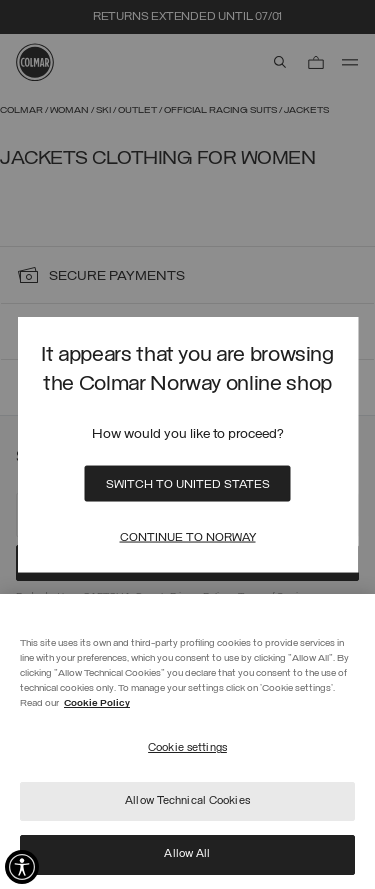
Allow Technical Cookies (187, 801)
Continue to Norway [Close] (188, 538)
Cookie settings (187, 748)
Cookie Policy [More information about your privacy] (97, 703)
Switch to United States (188, 485)
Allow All (187, 854)
